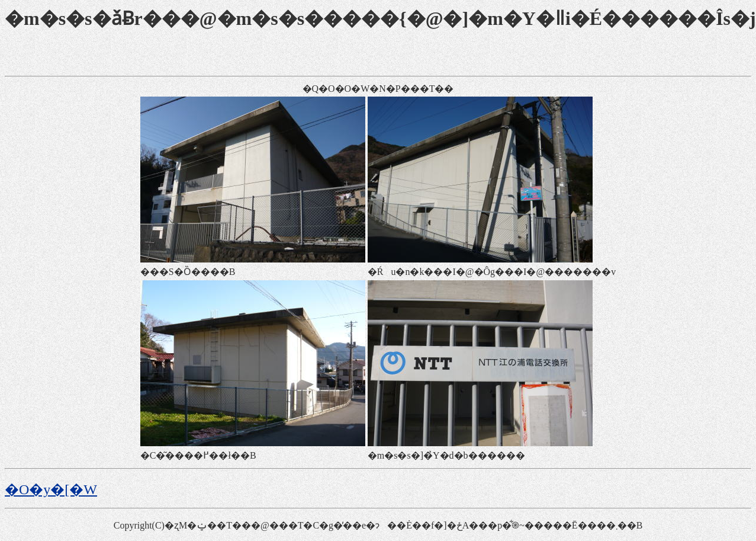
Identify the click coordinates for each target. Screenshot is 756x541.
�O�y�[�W (51, 489)
